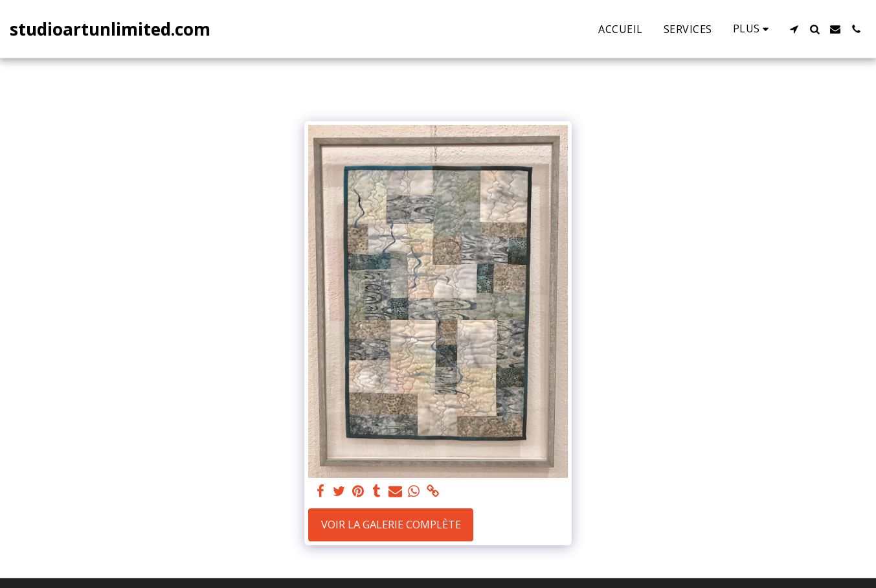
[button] (794, 29)
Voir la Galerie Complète (391, 524)
